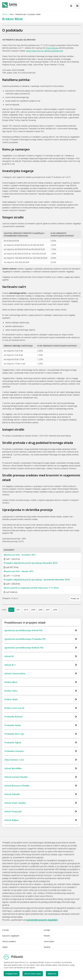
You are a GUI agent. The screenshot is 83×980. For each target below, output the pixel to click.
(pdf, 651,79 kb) (11, 567)
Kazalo (5, 947)
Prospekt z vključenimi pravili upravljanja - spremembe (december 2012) (37, 580)
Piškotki (47, 936)
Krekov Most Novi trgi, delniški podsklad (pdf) (44, 51)
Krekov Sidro (41, 691)
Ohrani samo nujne (33, 974)
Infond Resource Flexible (41, 786)
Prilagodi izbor (12, 974)
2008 (40, 610)
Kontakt (47, 930)
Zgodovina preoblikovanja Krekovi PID (41, 648)
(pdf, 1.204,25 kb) (12, 559)
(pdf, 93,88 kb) (11, 592)
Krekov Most (41, 682)
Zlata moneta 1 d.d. (41, 760)
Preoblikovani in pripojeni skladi (28, 14)
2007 (48, 610)
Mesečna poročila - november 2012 (20, 555)
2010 (26, 610)
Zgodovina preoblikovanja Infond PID (41, 630)
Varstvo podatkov (9, 941)
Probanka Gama (41, 725)
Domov (5, 14)
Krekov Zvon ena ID (41, 708)
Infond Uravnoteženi (41, 674)
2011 (19, 610)
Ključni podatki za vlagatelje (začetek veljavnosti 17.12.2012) (31, 588)
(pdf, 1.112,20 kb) (12, 576)
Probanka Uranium (41, 751)
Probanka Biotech (41, 717)
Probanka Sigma (41, 743)
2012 (11, 610)
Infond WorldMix (41, 768)
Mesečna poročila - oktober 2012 (19, 571)
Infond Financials (41, 812)
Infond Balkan (41, 820)
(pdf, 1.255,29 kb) (12, 584)
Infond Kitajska (52, 48)
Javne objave (49, 941)
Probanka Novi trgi (41, 734)
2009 (33, 610)
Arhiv (12, 14)
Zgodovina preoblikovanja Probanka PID (41, 639)
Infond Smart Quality (41, 803)
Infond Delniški (41, 794)
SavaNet (47, 947)
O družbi (6, 930)
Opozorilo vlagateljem (11, 936)
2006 (55, 610)
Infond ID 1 (41, 665)
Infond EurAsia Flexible (41, 777)
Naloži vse (52, 974)
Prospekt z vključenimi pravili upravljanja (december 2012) (31, 563)
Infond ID (41, 656)
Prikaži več (75, 598)
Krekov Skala (41, 699)
